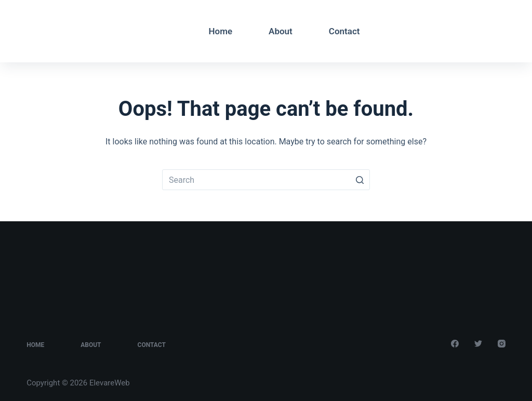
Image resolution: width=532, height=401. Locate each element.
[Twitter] (486, 30)
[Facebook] (470, 30)
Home (221, 31)
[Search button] (360, 180)
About (281, 31)
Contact (344, 31)
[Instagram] (502, 30)
